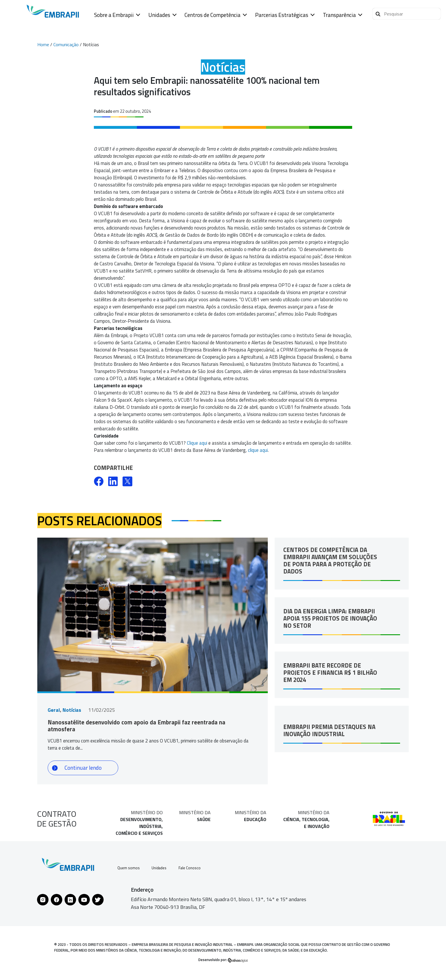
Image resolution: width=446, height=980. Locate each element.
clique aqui (258, 450)
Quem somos (130, 869)
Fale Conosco (199, 869)
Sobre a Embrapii (114, 15)
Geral (54, 710)
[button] (407, 14)
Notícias (72, 710)
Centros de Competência (213, 15)
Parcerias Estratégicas (282, 15)
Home (43, 44)
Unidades (159, 15)
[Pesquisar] (378, 13)
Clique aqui (197, 443)
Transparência (339, 15)
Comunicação (66, 44)
